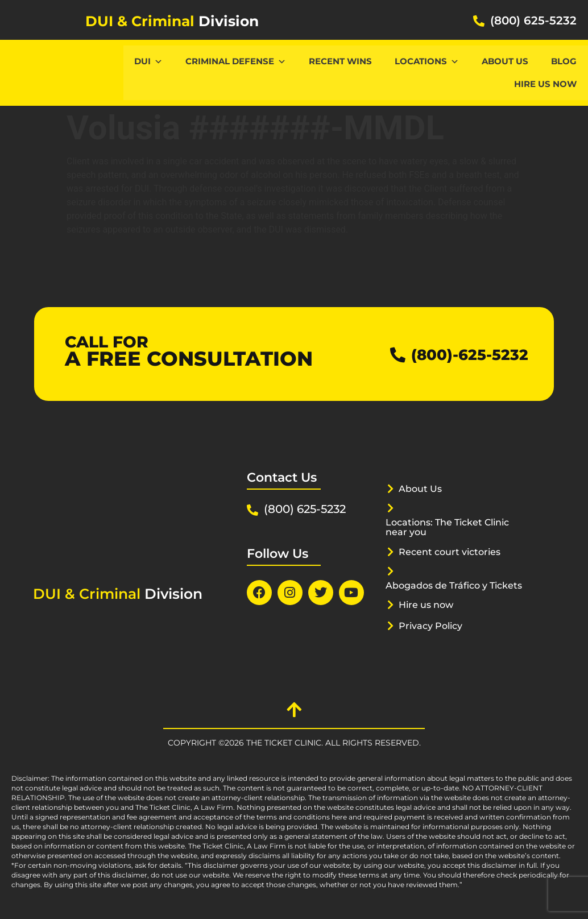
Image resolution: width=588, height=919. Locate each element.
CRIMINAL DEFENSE (236, 61)
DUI (148, 61)
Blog (564, 61)
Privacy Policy (433, 635)
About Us (505, 61)
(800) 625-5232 (533, 20)
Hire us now (545, 84)
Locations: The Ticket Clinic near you (453, 527)
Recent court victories (453, 552)
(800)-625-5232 (461, 354)
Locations (427, 61)
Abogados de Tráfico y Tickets (441, 590)
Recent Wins (340, 61)
